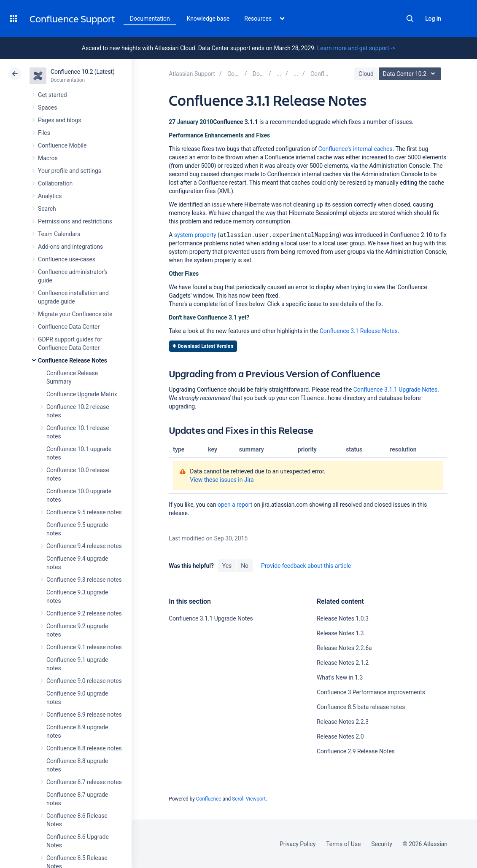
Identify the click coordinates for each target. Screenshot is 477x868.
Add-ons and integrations (70, 247)
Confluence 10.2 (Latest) (83, 72)
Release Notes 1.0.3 (343, 618)
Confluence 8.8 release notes (84, 748)
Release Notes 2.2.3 (343, 722)
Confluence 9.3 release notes (84, 580)
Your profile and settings (70, 171)
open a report (235, 505)
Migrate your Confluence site (75, 314)
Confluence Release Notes (73, 360)
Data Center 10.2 (411, 74)
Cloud (366, 74)
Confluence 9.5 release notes (84, 512)
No (245, 566)
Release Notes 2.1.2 (343, 663)
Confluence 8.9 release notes (84, 715)
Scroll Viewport (249, 799)
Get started (53, 95)
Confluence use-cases (67, 259)
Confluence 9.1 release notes (84, 647)
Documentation (150, 19)
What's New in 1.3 (340, 677)
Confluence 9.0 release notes (84, 681)
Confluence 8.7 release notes (84, 782)
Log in (433, 19)
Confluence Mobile (62, 145)
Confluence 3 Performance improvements (371, 692)
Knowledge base (208, 19)
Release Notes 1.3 (340, 633)
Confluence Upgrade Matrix (82, 394)
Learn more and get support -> (356, 48)
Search (410, 19)
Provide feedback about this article (306, 566)
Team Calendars (59, 234)
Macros (48, 158)
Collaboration (55, 183)
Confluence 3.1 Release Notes (359, 331)
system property (195, 235)
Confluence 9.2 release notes (84, 613)
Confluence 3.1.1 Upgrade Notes (395, 390)
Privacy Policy (298, 844)
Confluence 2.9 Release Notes (356, 751)
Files (44, 133)
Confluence (209, 799)
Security (382, 844)
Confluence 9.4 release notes (84, 546)
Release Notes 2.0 (340, 736)
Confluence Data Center (69, 327)
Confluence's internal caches (356, 149)
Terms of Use (343, 844)
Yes (227, 566)
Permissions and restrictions (75, 221)
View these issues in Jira (222, 480)
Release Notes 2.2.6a (344, 648)
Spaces (47, 107)
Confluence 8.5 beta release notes (361, 707)
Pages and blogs (59, 120)
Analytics (50, 196)
